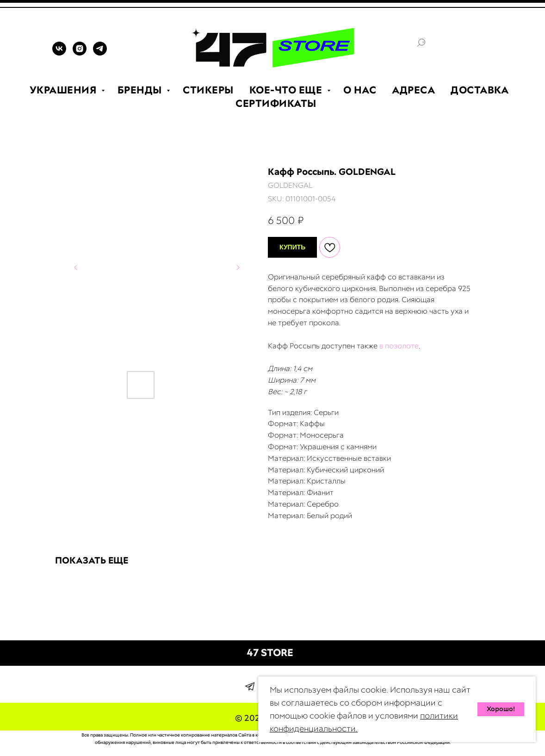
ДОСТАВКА (480, 90)
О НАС (360, 90)
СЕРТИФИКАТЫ (276, 103)
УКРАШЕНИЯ (64, 90)
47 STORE (270, 653)
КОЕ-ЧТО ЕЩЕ (287, 90)
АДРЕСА (413, 90)
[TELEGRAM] (100, 53)
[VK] (59, 53)
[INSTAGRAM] (80, 53)
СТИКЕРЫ (208, 90)
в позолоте (399, 346)
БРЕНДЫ (141, 90)
